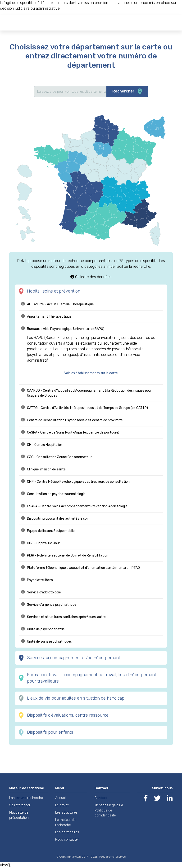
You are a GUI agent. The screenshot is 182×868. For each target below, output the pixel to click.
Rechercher (127, 92)
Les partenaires (67, 832)
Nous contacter (67, 840)
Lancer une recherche (26, 798)
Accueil (61, 798)
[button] (93, 373)
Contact (101, 798)
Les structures (66, 813)
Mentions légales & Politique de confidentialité (109, 810)
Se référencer (20, 805)
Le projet (62, 805)
